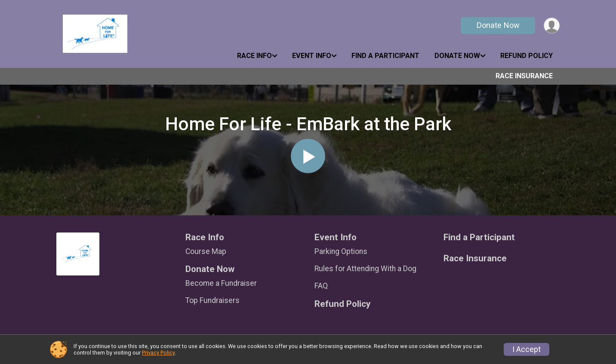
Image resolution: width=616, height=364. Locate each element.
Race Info (254, 56)
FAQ (321, 286)
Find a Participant (385, 56)
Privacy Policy (158, 353)
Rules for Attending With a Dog (365, 269)
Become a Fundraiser (221, 283)
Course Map (206, 251)
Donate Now (498, 25)
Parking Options (341, 251)
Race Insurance (524, 76)
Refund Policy (527, 56)
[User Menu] (552, 26)
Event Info (312, 56)
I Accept (527, 349)
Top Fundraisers (213, 300)
